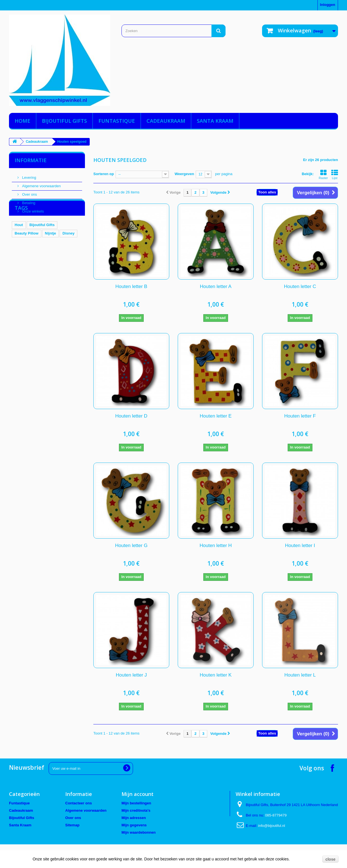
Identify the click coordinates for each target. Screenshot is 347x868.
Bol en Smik (25, 270)
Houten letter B (131, 286)
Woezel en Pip (57, 278)
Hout (19, 253)
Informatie (31, 160)
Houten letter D (131, 416)
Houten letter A (216, 286)
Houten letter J (131, 675)
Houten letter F (300, 416)
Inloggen (328, 5)
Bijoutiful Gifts (64, 121)
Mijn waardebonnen (138, 832)
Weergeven (184, 174)
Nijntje (51, 261)
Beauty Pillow (27, 261)
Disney (68, 261)
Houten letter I (300, 545)
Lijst (335, 175)
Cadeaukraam (166, 121)
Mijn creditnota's (136, 810)
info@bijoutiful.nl (272, 826)
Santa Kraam (215, 121)
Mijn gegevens (134, 825)
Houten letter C (300, 286)
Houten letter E (216, 416)
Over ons (29, 192)
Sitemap (72, 825)
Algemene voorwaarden (41, 184)
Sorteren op (104, 174)
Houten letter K (216, 675)
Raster (323, 175)
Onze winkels (32, 209)
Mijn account (138, 794)
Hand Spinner (27, 278)
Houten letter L (300, 675)
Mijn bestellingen (136, 803)
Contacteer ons (79, 803)
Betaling (28, 201)
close (330, 859)
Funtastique (117, 121)
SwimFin (22, 286)
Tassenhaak (52, 270)
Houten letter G (131, 545)
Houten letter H (216, 545)
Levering (29, 175)
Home (22, 121)
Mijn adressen (134, 818)
